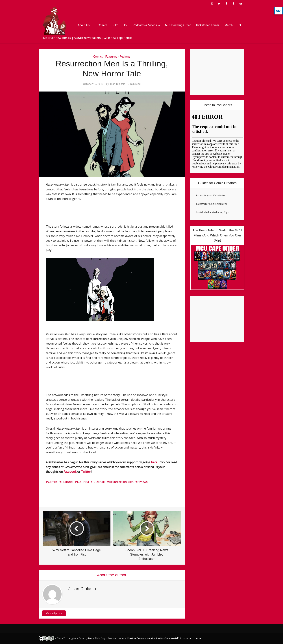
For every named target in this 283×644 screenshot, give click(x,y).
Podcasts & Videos (145, 25)
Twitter (86, 472)
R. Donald (99, 482)
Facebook (70, 472)
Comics (103, 25)
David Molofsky (97, 638)
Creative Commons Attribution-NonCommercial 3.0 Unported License (164, 638)
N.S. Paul (83, 482)
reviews (142, 482)
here (154, 462)
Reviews (125, 56)
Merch (229, 25)
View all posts (54, 613)
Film (116, 25)
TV (125, 25)
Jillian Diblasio (117, 84)
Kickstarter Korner (208, 25)
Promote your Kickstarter (211, 195)
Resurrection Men (121, 482)
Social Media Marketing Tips (212, 212)
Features (111, 56)
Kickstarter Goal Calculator (212, 204)
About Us (84, 25)
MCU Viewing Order (178, 25)
